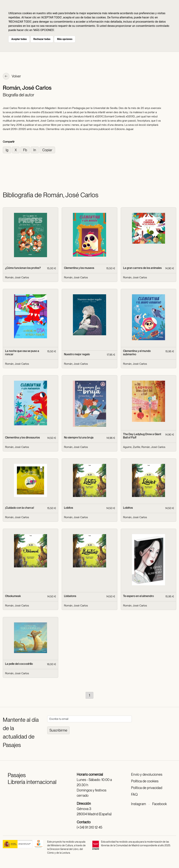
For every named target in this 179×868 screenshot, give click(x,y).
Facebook (160, 804)
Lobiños (128, 508)
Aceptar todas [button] (19, 39)
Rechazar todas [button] (42, 39)
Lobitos (69, 508)
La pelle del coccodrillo (19, 664)
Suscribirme (58, 730)
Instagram (139, 804)
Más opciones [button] (65, 39)
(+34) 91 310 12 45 (89, 827)
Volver (12, 77)
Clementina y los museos (79, 268)
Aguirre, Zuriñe (132, 447)
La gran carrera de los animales (142, 268)
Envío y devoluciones (147, 774)
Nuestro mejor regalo (77, 354)
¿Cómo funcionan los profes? (23, 268)
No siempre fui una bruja (79, 438)
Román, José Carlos (17, 277)
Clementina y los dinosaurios (22, 438)
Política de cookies (145, 781)
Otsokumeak (13, 596)
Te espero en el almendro (138, 596)
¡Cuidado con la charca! (20, 508)
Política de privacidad (147, 788)
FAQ (134, 794)
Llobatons (70, 596)
